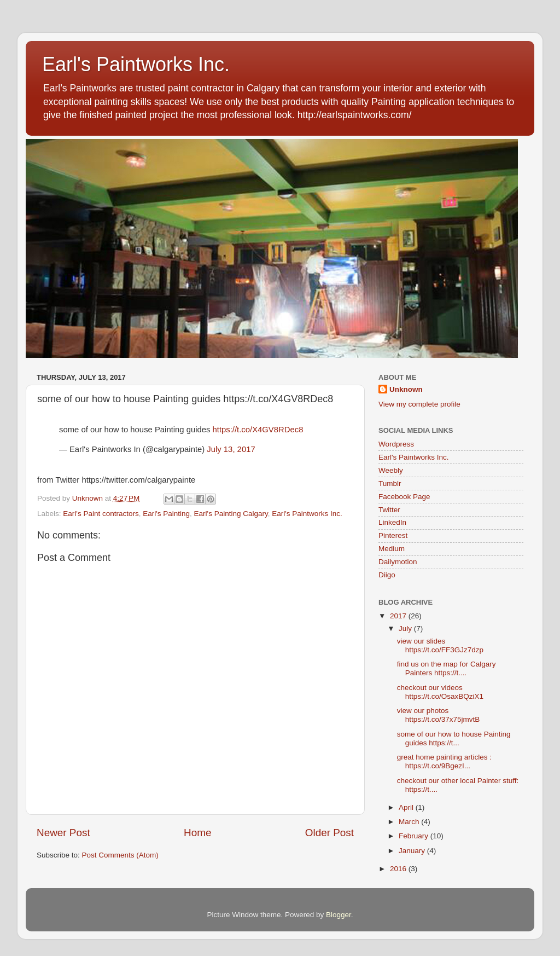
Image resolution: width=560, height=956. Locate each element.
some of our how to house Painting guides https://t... (454, 738)
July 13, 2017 (231, 449)
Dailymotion (398, 562)
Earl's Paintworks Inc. (136, 64)
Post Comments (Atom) (120, 855)
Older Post (329, 833)
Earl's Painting (166, 514)
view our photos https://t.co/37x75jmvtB (439, 715)
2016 (399, 869)
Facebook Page (404, 497)
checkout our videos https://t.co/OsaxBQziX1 (440, 692)
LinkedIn (392, 522)
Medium (392, 549)
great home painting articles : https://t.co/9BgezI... (444, 761)
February (415, 836)
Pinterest (393, 535)
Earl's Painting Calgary (231, 514)
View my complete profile (419, 404)
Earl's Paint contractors (101, 514)
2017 (399, 616)
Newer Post (63, 833)
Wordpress (396, 444)
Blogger (339, 915)
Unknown (406, 389)
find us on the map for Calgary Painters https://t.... (447, 668)
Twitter (389, 510)
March (410, 822)
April (407, 807)
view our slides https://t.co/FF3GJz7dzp (440, 645)
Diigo (387, 575)
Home (197, 833)
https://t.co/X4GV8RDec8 (258, 430)
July (406, 628)
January (413, 851)
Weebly (391, 470)
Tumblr (390, 483)
